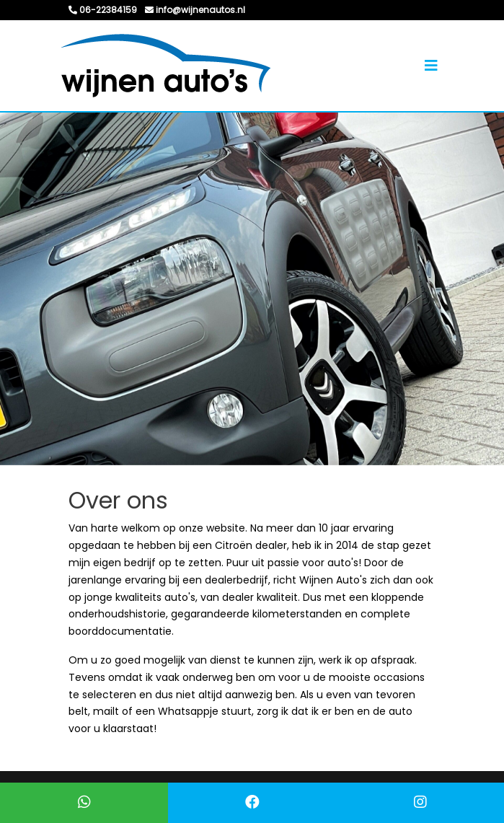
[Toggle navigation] (431, 66)
